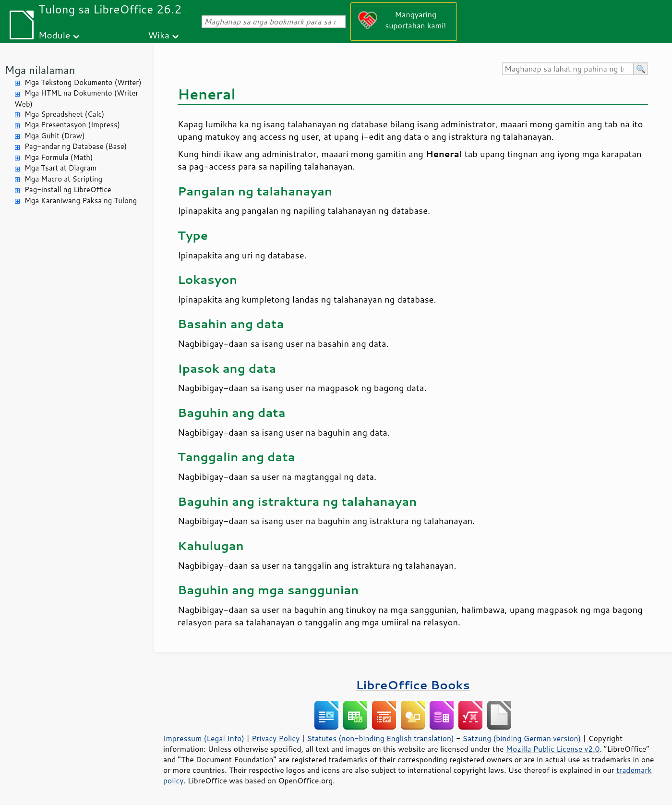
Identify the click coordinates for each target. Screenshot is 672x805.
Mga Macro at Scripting (63, 179)
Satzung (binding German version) (522, 738)
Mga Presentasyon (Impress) (72, 125)
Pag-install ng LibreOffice (68, 189)
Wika (159, 35)
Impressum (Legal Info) (204, 738)
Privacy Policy (276, 738)
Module (54, 35)
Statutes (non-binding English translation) (380, 738)
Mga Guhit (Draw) (55, 136)
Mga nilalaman (40, 70)
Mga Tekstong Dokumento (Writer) (83, 82)
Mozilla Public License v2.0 (553, 749)
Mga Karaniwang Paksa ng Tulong (81, 201)
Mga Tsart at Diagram (60, 168)
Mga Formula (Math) (59, 157)
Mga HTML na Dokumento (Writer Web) (76, 98)
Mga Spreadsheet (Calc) (64, 114)
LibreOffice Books (413, 685)
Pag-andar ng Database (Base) (76, 146)
